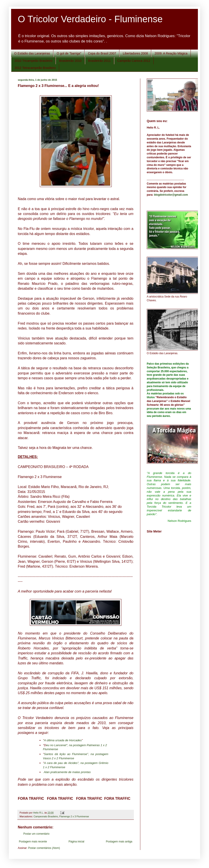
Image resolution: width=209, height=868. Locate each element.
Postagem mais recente (33, 842)
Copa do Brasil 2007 (102, 53)
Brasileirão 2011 (99, 61)
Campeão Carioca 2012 (134, 61)
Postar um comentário (36, 834)
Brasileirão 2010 (70, 61)
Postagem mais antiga (119, 842)
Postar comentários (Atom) (44, 848)
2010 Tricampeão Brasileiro (33, 61)
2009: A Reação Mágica (171, 53)
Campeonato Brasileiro (46, 816)
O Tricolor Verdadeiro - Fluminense (90, 19)
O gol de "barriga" (69, 53)
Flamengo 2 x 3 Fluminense (74, 816)
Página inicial (76, 842)
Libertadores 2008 (135, 53)
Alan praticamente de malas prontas (67, 772)
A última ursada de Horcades (63, 740)
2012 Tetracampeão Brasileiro (35, 68)
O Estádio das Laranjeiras (32, 53)
